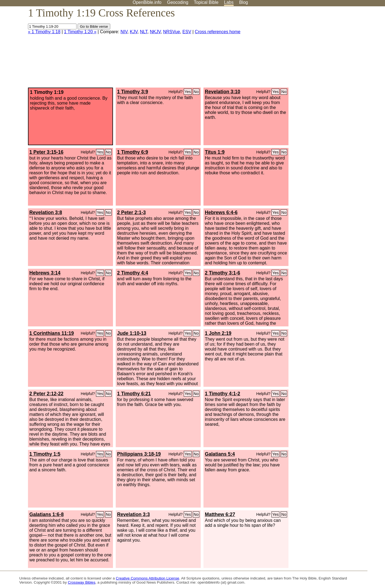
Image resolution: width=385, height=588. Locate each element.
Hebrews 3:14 (45, 273)
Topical (206, 2)
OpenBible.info (147, 2)
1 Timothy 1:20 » (80, 32)
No (196, 92)
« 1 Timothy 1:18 (44, 32)
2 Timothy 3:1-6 (223, 273)
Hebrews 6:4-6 (221, 212)
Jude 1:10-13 (132, 333)
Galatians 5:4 (220, 454)
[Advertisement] (330, 49)
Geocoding (178, 2)
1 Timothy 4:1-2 (223, 394)
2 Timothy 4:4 (133, 273)
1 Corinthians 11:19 (52, 333)
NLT (144, 32)
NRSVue (172, 32)
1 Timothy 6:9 (133, 152)
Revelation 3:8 (46, 212)
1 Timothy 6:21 (134, 394)
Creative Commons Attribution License (147, 578)
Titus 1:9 (215, 152)
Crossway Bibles (81, 582)
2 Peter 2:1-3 (131, 212)
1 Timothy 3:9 (133, 92)
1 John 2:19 (218, 333)
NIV (124, 32)
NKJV (155, 32)
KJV (134, 32)
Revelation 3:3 (133, 514)
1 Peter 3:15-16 (46, 152)
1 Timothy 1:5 (45, 454)
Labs (229, 2)
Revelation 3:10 (223, 92)
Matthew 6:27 (220, 514)
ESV (187, 32)
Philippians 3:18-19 (139, 454)
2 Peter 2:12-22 (46, 394)
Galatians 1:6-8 (46, 514)
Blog (244, 2)
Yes (188, 92)
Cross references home (217, 32)
